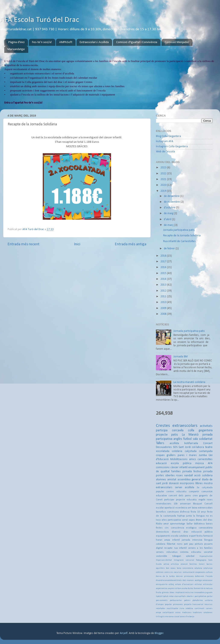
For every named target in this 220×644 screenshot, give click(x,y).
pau (191, 544)
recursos (208, 604)
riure (182, 609)
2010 (164, 302)
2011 (164, 297)
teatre (209, 447)
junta (189, 516)
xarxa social (174, 617)
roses (179, 476)
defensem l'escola (204, 576)
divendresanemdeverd (166, 580)
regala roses (205, 500)
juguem (209, 593)
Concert (208, 443)
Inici (77, 244)
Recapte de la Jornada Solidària (182, 236)
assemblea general (189, 480)
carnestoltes (205, 459)
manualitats (180, 596)
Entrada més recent (23, 244)
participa (162, 430)
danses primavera (185, 576)
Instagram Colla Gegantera (172, 147)
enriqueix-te (162, 584)
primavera (178, 604)
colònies (160, 572)
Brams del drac (204, 520)
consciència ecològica (184, 528)
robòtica (189, 609)
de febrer (170, 249)
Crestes (163, 426)
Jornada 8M (180, 357)
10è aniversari (182, 504)
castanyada (206, 451)
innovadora (199, 593)
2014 (164, 279)
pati (186, 544)
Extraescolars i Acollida (94, 42)
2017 (164, 262)
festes (191, 588)
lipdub (159, 596)
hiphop (181, 516)
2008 (164, 314)
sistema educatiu (191, 552)
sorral (185, 520)
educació (161, 463)
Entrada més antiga (131, 244)
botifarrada (191, 443)
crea (195, 496)
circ (167, 528)
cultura (209, 572)
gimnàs (166, 593)
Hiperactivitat (206, 556)
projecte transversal (194, 604)
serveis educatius (167, 552)
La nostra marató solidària (189, 382)
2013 (164, 285)
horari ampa (163, 540)
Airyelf (124, 633)
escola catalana (180, 536)
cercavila (178, 430)
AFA (210, 463)
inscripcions (187, 483)
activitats (206, 426)
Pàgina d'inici (16, 42)
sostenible (162, 556)
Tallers (160, 443)
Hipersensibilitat (164, 560)
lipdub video (168, 596)
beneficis (161, 512)
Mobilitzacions (179, 459)
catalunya (208, 568)
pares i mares (187, 455)
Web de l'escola (165, 152)
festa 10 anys (198, 512)
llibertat (171, 544)
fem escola (182, 588)
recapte (168, 548)
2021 (164, 179)
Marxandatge (16, 49)
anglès (178, 439)
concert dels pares (180, 496)
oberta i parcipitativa (197, 596)
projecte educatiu (186, 500)
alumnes (161, 480)
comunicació (189, 572)
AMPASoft (66, 42)
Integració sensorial (184, 560)
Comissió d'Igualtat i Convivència (137, 42)
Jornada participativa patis (179, 230)
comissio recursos (173, 572)
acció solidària (203, 476)
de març (169, 225)
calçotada (191, 451)
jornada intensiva (192, 540)
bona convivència (185, 568)
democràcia (162, 532)
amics (193, 459)
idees (172, 593)
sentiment (199, 609)
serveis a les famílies (200, 548)
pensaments (162, 600)
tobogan (177, 556)
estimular (208, 584)
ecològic (199, 580)
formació (208, 536)
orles (164, 520)
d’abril (168, 219)
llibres (199, 483)
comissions (163, 467)
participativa (174, 520)
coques (160, 455)
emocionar (208, 580)
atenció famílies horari (193, 564)
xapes (192, 520)
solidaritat (206, 439)
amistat (172, 480)
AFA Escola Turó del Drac (40, 20)
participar (169, 500)
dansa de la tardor (165, 576)
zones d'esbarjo (187, 617)
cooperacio (200, 572)
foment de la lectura (203, 588)
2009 (164, 308)
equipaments (163, 536)
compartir (194, 492)
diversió (176, 532)
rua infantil (180, 548)
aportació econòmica (176, 508)
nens (180, 544)
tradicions (187, 613)
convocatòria (206, 528)
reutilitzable (172, 609)
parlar (210, 596)
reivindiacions (164, 504)
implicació (180, 593)
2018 (164, 256)
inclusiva (189, 593)
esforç (171, 584)
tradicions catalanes (203, 613)
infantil (176, 540)
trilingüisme (162, 617)
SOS (175, 447)
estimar (198, 584)
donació (174, 483)
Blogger (159, 633)
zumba (203, 455)
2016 (164, 267)
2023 (164, 168)
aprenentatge (178, 524)
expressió (173, 588)
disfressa (185, 512)
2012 (164, 291)
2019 (164, 191)
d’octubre (170, 208)
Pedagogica (201, 560)
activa (166, 564)
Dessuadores (164, 447)
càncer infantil (179, 467)
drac (186, 532)
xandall (189, 476)
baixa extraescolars (202, 508)
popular (168, 604)
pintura (199, 544)
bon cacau (171, 568)
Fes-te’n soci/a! (42, 42)
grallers (171, 455)
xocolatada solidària (169, 451)
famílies (176, 471)
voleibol (190, 556)
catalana (198, 568)
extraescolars (185, 426)
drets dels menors (186, 580)
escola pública (181, 463)
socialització (168, 613)
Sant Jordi (185, 447)
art (189, 508)
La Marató (190, 435)
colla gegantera (200, 430)
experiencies (162, 588)
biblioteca (199, 524)
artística (175, 564)
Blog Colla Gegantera (168, 136)
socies (178, 613)
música (199, 463)
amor (166, 524)
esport (192, 536)
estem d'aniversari (184, 584)
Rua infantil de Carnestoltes (180, 241)
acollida (174, 443)
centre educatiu (176, 492)
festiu (200, 536)
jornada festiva (192, 471)
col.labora (198, 447)
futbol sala (191, 439)
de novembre (172, 202)
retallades (161, 609)
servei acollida (185, 487)
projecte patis (167, 435)
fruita (159, 593)
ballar (190, 524)
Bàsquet (198, 504)
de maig (169, 213)
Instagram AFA (165, 141)
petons (187, 600)
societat (208, 552)
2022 (164, 174)
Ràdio (159, 524)
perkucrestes (176, 600)
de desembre (172, 196)
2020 (164, 185)
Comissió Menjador (177, 42)
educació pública (202, 532)
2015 (164, 273)
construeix (173, 512)
